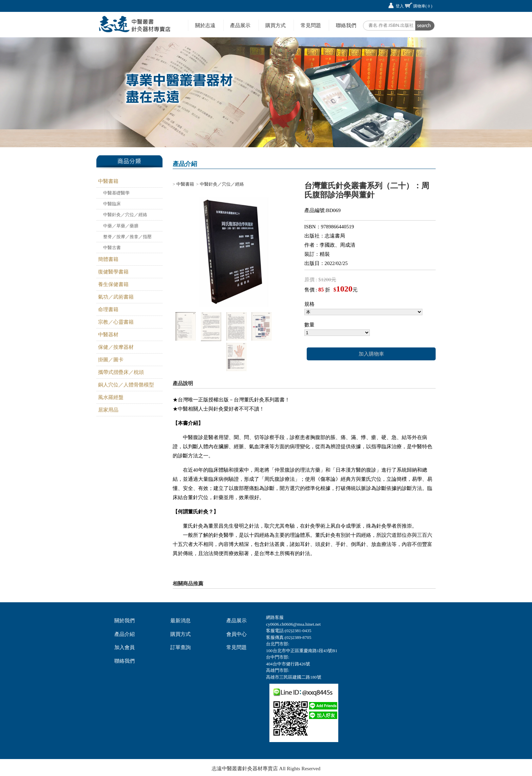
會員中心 (236, 634)
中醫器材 (108, 335)
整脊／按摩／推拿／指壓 (127, 237)
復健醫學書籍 (113, 272)
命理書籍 (108, 309)
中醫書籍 (108, 181)
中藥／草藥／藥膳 (121, 226)
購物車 (423, 6)
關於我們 (125, 621)
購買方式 (275, 25)
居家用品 (108, 410)
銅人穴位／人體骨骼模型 (126, 385)
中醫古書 (112, 248)
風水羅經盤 (111, 397)
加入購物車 (371, 354)
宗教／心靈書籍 (116, 322)
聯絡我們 (346, 25)
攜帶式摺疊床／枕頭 (121, 372)
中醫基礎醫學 (116, 193)
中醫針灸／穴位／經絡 (125, 215)
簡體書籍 (108, 259)
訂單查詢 (180, 647)
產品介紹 (125, 634)
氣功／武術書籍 (116, 297)
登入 (400, 6)
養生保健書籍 (113, 284)
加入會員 (125, 647)
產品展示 (240, 25)
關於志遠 (205, 25)
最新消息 (180, 621)
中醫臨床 (112, 204)
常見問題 (311, 25)
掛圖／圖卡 (111, 360)
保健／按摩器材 (116, 347)
